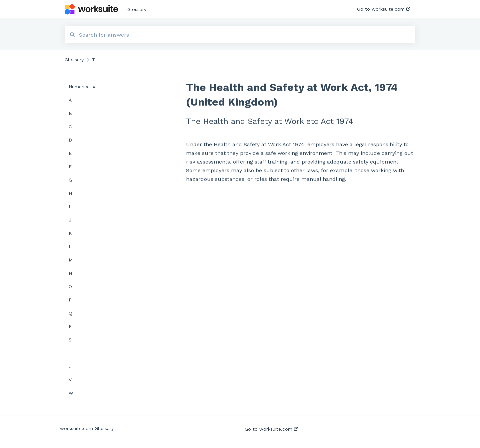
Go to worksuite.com (271, 429)
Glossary (137, 9)
